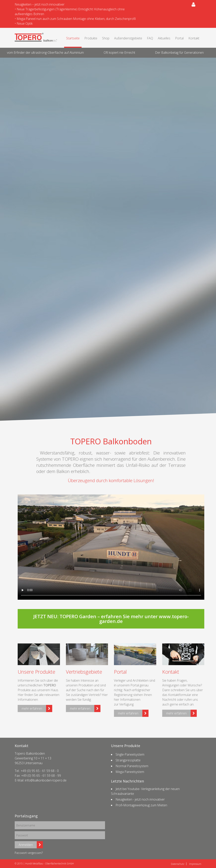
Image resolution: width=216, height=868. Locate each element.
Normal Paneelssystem (132, 766)
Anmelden (26, 845)
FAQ (150, 38)
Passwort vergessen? (29, 853)
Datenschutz (178, 864)
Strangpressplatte (128, 760)
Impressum (195, 864)
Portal (179, 38)
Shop (106, 38)
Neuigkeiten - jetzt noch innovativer (140, 799)
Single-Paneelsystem (130, 754)
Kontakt (194, 38)
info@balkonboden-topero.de (46, 780)
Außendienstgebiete (128, 38)
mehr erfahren (32, 708)
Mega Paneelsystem (130, 772)
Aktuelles (164, 38)
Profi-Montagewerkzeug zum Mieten (141, 805)
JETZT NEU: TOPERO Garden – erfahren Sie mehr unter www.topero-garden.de (111, 619)
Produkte (91, 38)
